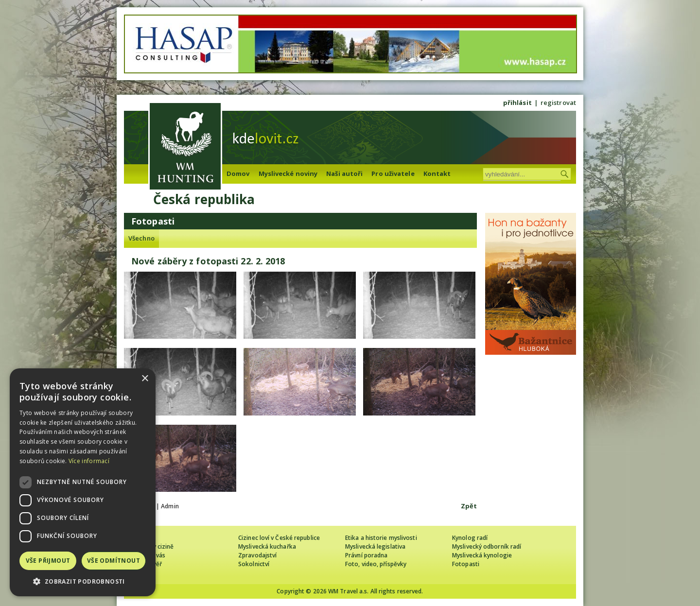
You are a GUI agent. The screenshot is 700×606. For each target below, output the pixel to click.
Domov (238, 173)
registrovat (558, 103)
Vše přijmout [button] (48, 561)
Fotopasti (466, 564)
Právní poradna (366, 555)
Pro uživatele (393, 173)
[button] (83, 581)
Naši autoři (344, 173)
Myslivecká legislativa (375, 546)
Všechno (141, 238)
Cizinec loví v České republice (279, 538)
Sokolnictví (254, 564)
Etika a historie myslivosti (381, 538)
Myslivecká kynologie (482, 555)
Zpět (469, 506)
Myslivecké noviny (288, 173)
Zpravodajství (257, 555)
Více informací (89, 461)
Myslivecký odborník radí (487, 546)
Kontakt (437, 173)
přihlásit (517, 103)
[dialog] (83, 482)
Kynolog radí (470, 538)
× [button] (145, 379)
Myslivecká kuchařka (267, 546)
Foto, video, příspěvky (376, 564)
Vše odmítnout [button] (114, 561)
